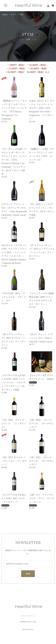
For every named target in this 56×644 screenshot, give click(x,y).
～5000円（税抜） (16, 65)
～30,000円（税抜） (38, 68)
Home (5, 15)
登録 (28, 574)
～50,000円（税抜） (15, 72)
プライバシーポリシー (28, 616)
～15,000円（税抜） (16, 68)
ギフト (14, 15)
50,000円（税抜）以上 (38, 72)
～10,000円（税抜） (37, 65)
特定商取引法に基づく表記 (28, 622)
